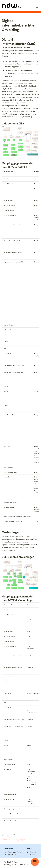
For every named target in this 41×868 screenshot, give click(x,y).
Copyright (9, 865)
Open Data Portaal (14, 852)
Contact (31, 852)
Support (32, 855)
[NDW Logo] (12, 7)
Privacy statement (22, 865)
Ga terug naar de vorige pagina (13, 840)
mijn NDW (10, 855)
